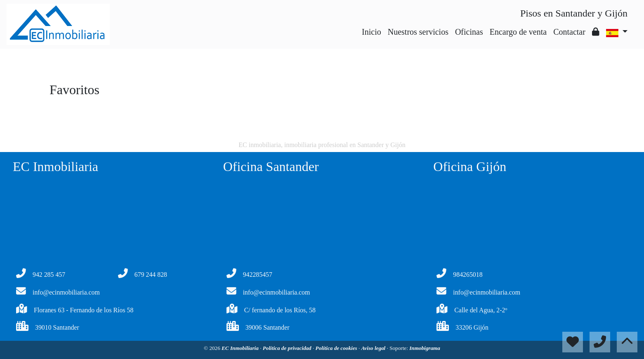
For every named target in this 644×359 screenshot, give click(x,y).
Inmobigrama (425, 348)
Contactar (569, 32)
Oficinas (469, 32)
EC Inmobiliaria (241, 348)
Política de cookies (337, 348)
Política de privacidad (288, 348)
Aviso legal (374, 348)
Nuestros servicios (418, 32)
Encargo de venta (518, 32)
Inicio (372, 32)
